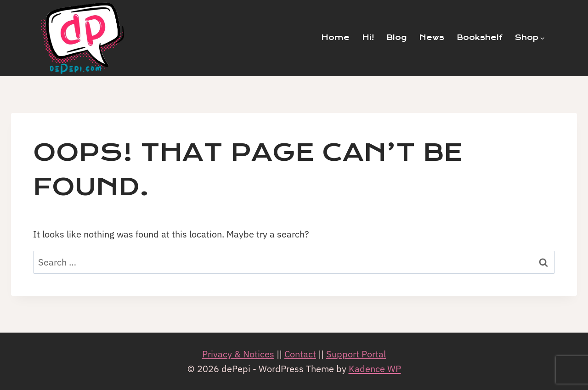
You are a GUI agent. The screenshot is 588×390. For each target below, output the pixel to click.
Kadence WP (375, 369)
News (432, 37)
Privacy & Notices (238, 354)
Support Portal (356, 354)
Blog (396, 37)
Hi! (368, 37)
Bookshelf (480, 37)
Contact (300, 354)
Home (335, 37)
